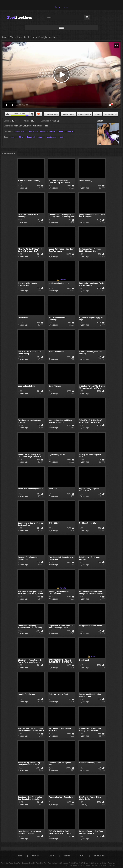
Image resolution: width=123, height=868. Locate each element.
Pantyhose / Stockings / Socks (42, 131)
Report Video (68, 114)
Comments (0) (111, 114)
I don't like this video (32, 114)
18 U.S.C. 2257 (100, 856)
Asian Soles (20, 131)
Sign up (57, 7)
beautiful (31, 137)
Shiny (41, 137)
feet (61, 137)
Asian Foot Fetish (66, 131)
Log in (66, 7)
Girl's (21, 137)
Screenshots (85, 114)
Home (20, 856)
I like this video (7, 114)
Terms (67, 856)
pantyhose (52, 137)
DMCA (82, 856)
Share (98, 114)
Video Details (52, 114)
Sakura (100, 121)
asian (13, 137)
